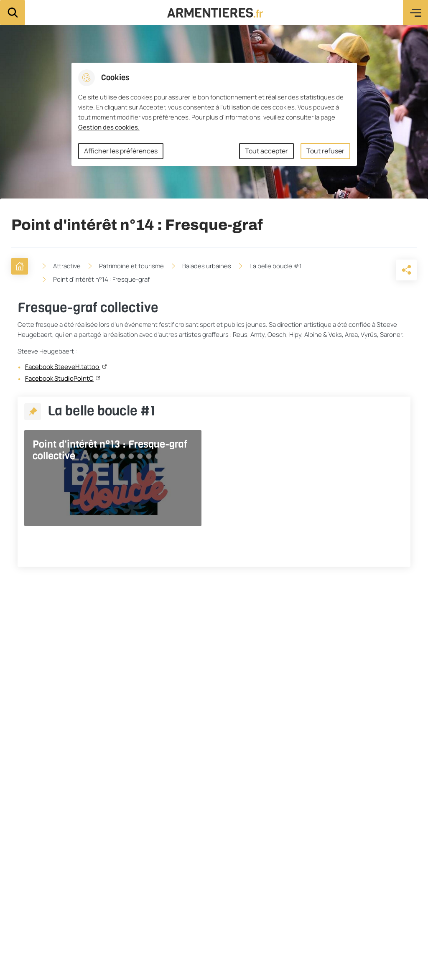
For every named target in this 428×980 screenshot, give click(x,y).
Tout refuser (325, 151)
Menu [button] (415, 13)
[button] (362, 270)
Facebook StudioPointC (59, 379)
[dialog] (214, 114)
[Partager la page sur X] (408, 270)
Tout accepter (266, 151)
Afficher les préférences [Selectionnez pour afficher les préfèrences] (121, 151)
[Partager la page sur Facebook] (385, 270)
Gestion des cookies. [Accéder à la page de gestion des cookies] (109, 127)
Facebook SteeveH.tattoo (63, 367)
